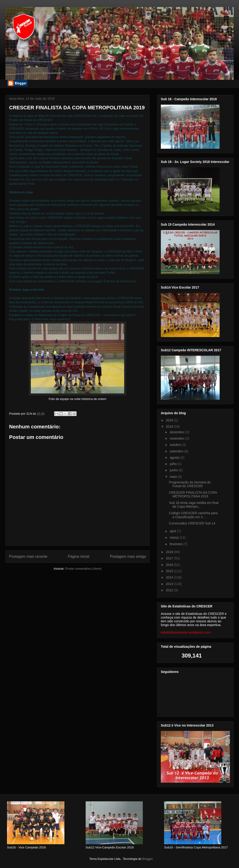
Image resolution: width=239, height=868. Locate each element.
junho (174, 470)
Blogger (148, 859)
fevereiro (176, 544)
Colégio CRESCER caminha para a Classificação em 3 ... (193, 515)
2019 (170, 427)
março (175, 537)
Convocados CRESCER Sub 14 (192, 523)
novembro (177, 438)
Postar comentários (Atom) (83, 569)
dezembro (177, 432)
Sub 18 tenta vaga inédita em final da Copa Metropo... (194, 505)
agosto (175, 458)
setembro (177, 451)
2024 (170, 420)
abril (173, 531)
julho (174, 464)
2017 (170, 558)
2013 (170, 584)
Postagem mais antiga (128, 556)
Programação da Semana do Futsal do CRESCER (190, 484)
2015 (170, 571)
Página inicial (79, 556)
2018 (170, 552)
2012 (170, 590)
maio (174, 477)
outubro (176, 445)
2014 (170, 577)
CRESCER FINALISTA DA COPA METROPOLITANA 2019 (193, 494)
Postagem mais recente (28, 556)
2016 (170, 565)
